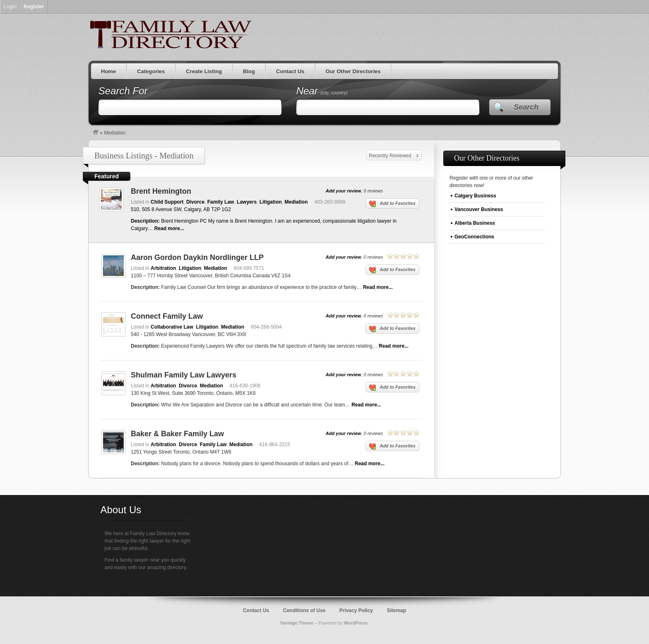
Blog (249, 71)
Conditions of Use (304, 610)
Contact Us (290, 71)
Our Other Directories (353, 71)
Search (526, 107)
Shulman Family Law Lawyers (184, 375)
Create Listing (204, 71)
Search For (123, 91)
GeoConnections (474, 237)
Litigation (271, 202)
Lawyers (247, 202)
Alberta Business (475, 223)
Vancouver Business (479, 209)
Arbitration (163, 268)
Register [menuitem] (34, 6)
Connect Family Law (167, 316)
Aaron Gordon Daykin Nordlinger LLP (197, 257)
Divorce (195, 202)
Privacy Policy (356, 610)
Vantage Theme (297, 623)
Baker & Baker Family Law (177, 434)
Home (108, 71)
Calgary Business (475, 196)
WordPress (356, 623)
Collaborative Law (172, 327)
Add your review (344, 191)
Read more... (169, 228)
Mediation (296, 202)
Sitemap (396, 610)
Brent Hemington (161, 191)
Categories (151, 71)
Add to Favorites (392, 204)
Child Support (167, 202)
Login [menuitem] (10, 6)
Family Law (221, 202)
